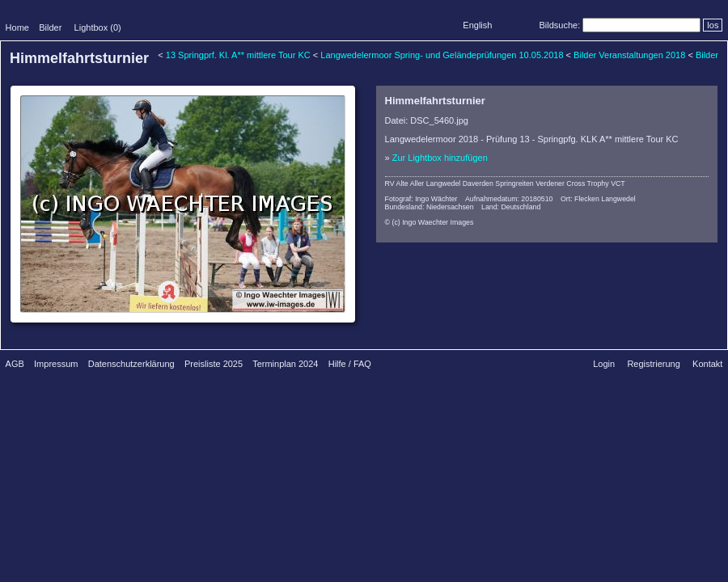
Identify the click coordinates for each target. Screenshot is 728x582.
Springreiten (514, 183)
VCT (618, 183)
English (477, 25)
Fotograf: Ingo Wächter (421, 199)
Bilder (50, 27)
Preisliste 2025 (214, 364)
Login (604, 364)
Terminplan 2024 (285, 364)
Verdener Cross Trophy (572, 183)
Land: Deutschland (511, 207)
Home (17, 27)
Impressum (56, 364)
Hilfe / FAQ (350, 364)
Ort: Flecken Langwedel (598, 199)
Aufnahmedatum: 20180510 (509, 199)
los (713, 25)
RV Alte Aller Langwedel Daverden (439, 183)
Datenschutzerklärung (131, 364)
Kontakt (707, 364)
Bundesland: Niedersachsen (430, 207)
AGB (15, 364)
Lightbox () (98, 27)
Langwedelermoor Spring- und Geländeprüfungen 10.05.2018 (442, 55)
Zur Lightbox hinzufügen (440, 158)
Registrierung (653, 364)
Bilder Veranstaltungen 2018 (629, 55)
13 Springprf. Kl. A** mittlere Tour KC (238, 55)
